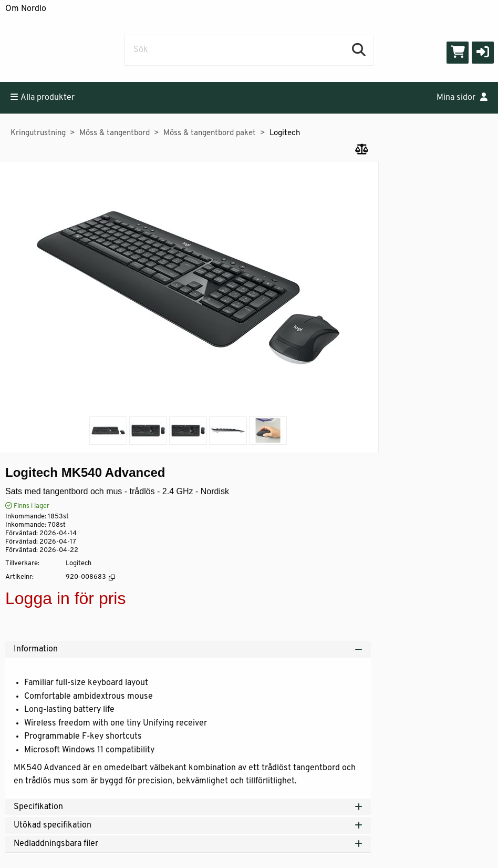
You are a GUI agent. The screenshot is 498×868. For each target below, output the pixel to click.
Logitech (285, 133)
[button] (483, 53)
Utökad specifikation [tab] (188, 825)
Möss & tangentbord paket (210, 133)
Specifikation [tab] (188, 807)
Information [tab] (188, 649)
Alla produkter (43, 97)
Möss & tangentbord (115, 133)
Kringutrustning (38, 133)
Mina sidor (462, 97)
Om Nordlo (26, 9)
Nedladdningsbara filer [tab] (188, 844)
